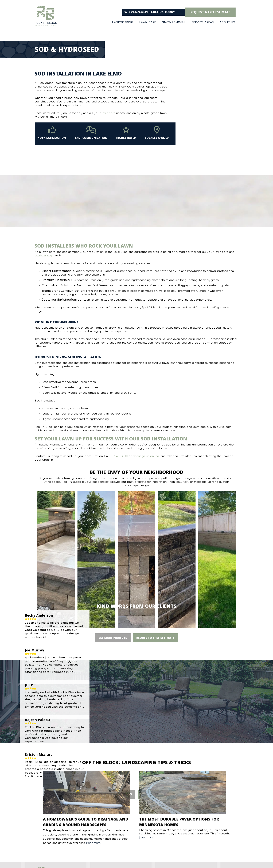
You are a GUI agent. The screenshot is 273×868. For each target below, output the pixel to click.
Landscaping (123, 22)
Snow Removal (174, 22)
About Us (227, 22)
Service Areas (203, 22)
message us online (146, 456)
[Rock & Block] (46, 17)
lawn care (108, 113)
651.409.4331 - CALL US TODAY (150, 12)
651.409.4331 (119, 456)
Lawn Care (148, 22)
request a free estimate (210, 13)
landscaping (43, 255)
